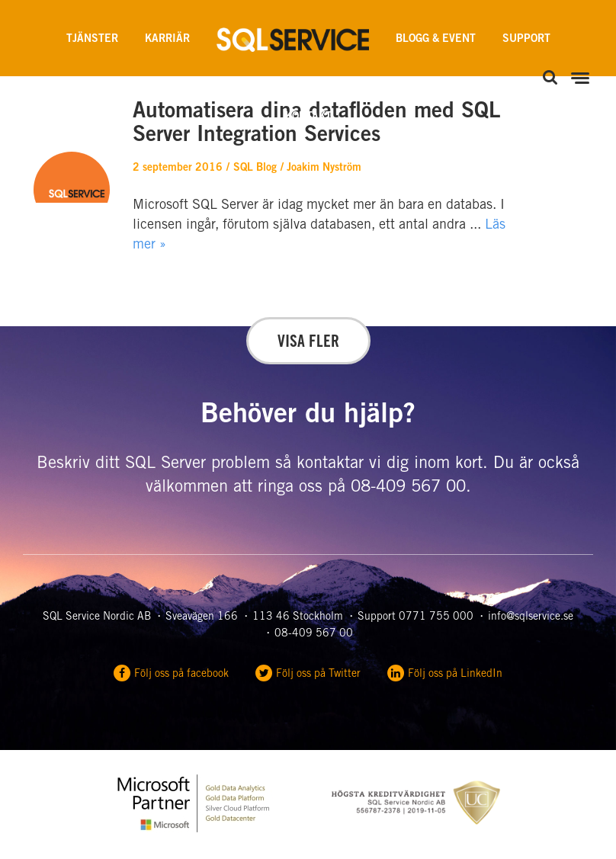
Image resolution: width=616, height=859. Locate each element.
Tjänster (92, 40)
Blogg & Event (436, 40)
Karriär (167, 40)
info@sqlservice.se (531, 617)
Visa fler (308, 343)
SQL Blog (255, 168)
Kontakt (308, 117)
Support (526, 40)
